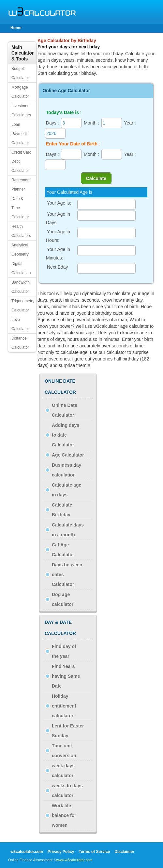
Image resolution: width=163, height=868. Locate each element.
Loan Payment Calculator (20, 134)
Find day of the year (64, 651)
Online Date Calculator (65, 410)
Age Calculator (68, 455)
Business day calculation (67, 470)
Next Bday (58, 267)
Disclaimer (124, 852)
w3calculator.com (27, 852)
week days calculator (63, 771)
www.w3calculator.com (74, 860)
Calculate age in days (67, 490)
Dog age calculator (63, 599)
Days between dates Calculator (67, 575)
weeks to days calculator (67, 791)
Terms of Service (94, 852)
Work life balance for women (64, 815)
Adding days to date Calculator (66, 435)
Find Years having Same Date (66, 676)
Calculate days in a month (68, 530)
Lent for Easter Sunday (68, 731)
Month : (91, 123)
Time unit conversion (64, 751)
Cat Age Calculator (63, 550)
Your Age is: (59, 203)
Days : (52, 123)
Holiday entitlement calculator (64, 706)
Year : (130, 123)
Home (16, 28)
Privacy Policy (61, 852)
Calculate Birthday (62, 510)
